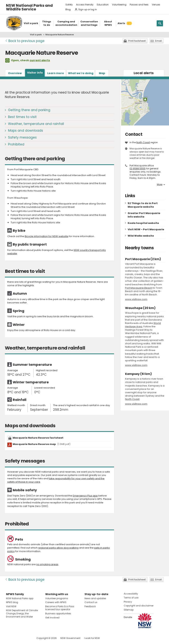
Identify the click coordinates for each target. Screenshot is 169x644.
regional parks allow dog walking (58, 548)
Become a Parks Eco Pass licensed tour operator (60, 608)
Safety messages (22, 137)
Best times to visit (22, 117)
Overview (15, 73)
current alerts (40, 60)
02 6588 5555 (137, 169)
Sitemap (129, 610)
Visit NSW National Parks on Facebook (9, 638)
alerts (144, 73)
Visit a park (36, 35)
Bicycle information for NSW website (46, 236)
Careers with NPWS (56, 602)
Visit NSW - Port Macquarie (146, 229)
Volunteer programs (57, 598)
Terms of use (131, 598)
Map (102, 73)
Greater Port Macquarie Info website (144, 215)
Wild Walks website (141, 236)
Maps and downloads (26, 131)
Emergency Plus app (85, 496)
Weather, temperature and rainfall (36, 124)
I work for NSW (92, 638)
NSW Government (70, 638)
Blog (68, 9)
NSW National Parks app (20, 598)
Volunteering (119, 5)
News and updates (95, 598)
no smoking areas (47, 564)
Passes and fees (139, 5)
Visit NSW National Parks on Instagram (17, 638)
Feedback (90, 606)
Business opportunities (58, 613)
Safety (69, 5)
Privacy (128, 602)
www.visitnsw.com (136, 299)
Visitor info (35, 73)
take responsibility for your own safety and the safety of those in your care (56, 480)
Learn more (56, 73)
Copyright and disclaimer (139, 606)
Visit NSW (11, 606)
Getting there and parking (29, 110)
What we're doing (81, 73)
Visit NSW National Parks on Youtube (26, 638)
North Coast (143, 142)
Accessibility (131, 594)
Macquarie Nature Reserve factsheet (38, 438)
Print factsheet (137, 41)
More (161, 184)
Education (103, 5)
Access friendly (85, 5)
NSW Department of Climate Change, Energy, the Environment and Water (22, 613)
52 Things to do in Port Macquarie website (143, 205)
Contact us (91, 602)
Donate (128, 617)
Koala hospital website (143, 223)
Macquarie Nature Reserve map (42, 444)
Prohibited (16, 144)
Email (158, 41)
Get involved (52, 618)
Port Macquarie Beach (139, 288)
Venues (156, 5)
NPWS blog (12, 602)
